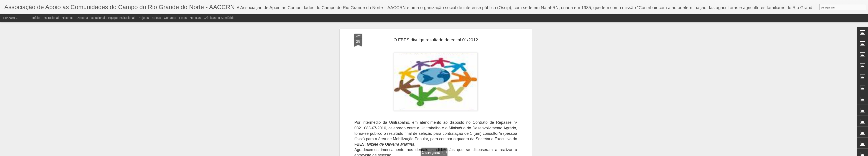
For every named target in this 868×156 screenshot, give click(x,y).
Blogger (451, 154)
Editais (156, 18)
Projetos (143, 18)
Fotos (183, 18)
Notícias (195, 18)
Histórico (67, 18)
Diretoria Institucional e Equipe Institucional (106, 18)
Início (36, 18)
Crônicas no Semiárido (219, 18)
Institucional (51, 18)
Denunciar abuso (466, 154)
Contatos (170, 18)
